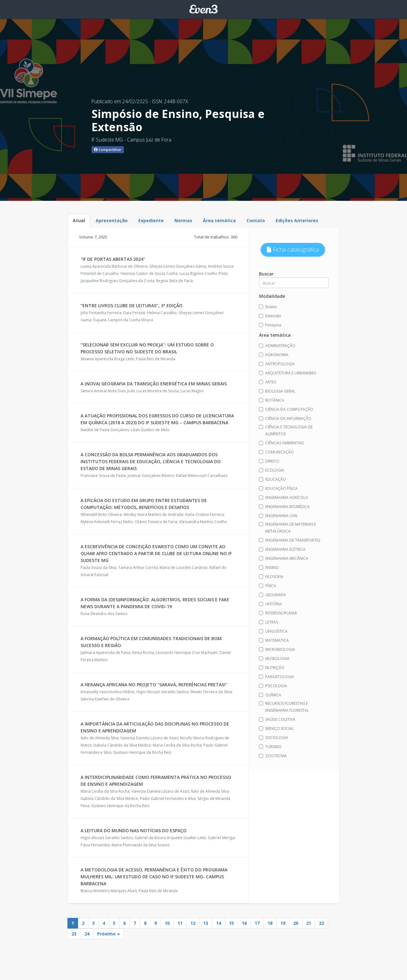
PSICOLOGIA (273, 686)
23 (74, 934)
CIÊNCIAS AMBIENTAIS (281, 443)
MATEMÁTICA (274, 640)
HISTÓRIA (270, 604)
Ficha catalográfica (293, 249)
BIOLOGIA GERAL (277, 391)
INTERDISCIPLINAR (278, 613)
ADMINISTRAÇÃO (277, 346)
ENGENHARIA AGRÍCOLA (283, 498)
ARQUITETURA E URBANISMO (288, 373)
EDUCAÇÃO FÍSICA (278, 488)
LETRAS (268, 622)
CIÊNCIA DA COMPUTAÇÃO (286, 409)
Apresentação (112, 220)
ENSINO (269, 568)
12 (193, 923)
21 (309, 923)
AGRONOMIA (274, 355)
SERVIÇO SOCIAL (276, 728)
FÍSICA (267, 586)
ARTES (267, 382)
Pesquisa (270, 325)
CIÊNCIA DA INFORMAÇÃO (285, 418)
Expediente (151, 220)
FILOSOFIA (271, 577)
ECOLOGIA (272, 470)
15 (231, 923)
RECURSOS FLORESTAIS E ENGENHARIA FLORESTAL (284, 707)
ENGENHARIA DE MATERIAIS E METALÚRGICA (288, 528)
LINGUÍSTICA (273, 631)
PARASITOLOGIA (277, 677)
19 (283, 923)
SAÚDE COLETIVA (277, 719)
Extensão (270, 316)
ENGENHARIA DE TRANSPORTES (290, 540)
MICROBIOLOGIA (277, 649)
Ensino (268, 307)
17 (257, 923)
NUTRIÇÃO (272, 668)
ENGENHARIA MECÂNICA (284, 558)
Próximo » (108, 934)
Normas (183, 220)
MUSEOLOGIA (274, 659)
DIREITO (269, 461)
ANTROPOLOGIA (277, 364)
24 (87, 934)
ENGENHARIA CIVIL (278, 516)
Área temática (219, 220)
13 (206, 923)
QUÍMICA (270, 695)
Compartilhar (108, 150)
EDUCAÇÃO (272, 479)
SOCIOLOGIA (274, 738)
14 (219, 923)
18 (270, 923)
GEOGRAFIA (272, 595)
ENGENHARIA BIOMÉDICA (284, 507)
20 (296, 923)
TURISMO (270, 747)
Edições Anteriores (297, 220)
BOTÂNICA (272, 400)
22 (321, 923)
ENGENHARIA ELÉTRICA (282, 549)
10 (167, 923)
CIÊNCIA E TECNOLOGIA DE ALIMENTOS (286, 430)
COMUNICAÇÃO (276, 452)
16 (244, 923)
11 (180, 923)
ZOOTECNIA (273, 756)
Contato (256, 220)
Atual (79, 220)
